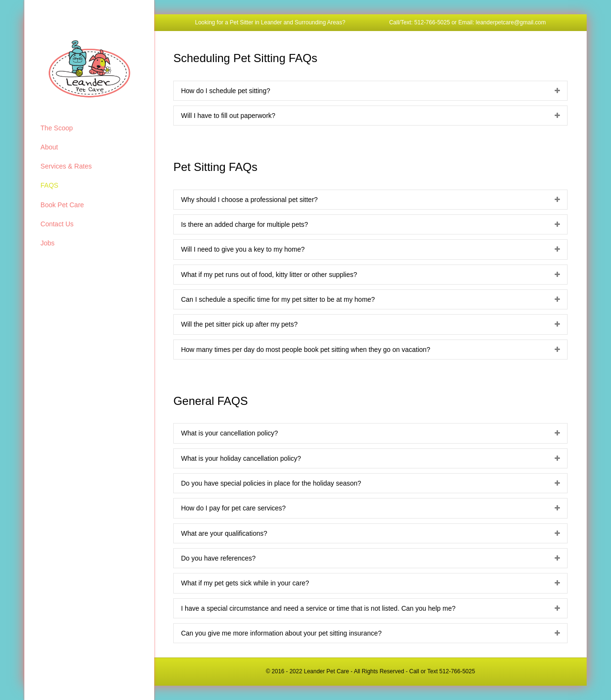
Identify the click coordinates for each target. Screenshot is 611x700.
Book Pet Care (62, 205)
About (49, 147)
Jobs (48, 243)
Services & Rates (66, 166)
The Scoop (57, 128)
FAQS (49, 185)
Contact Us (57, 224)
